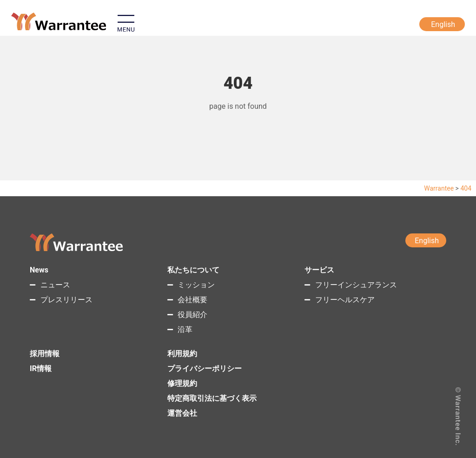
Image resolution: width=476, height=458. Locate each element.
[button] (173, 25)
